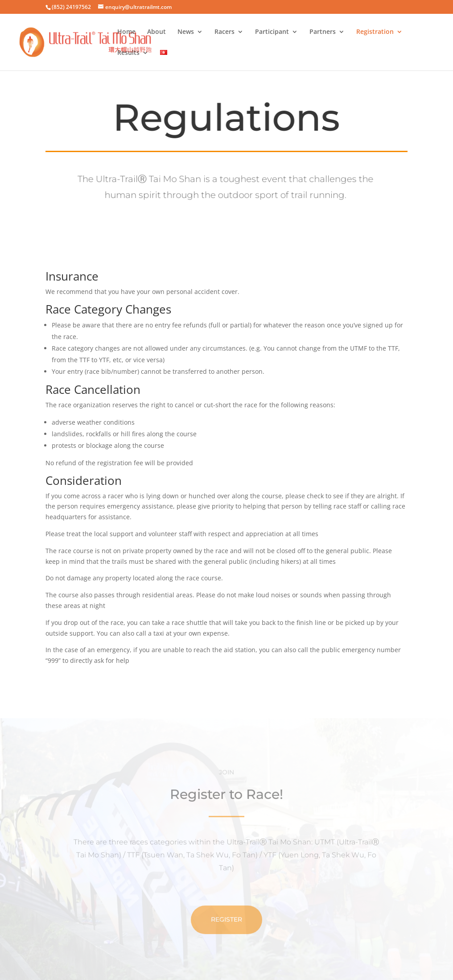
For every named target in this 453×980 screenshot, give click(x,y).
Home (126, 32)
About (156, 32)
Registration (375, 32)
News (186, 32)
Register (226, 938)
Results (128, 53)
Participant (272, 32)
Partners (323, 32)
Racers (224, 32)
